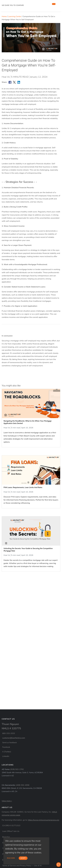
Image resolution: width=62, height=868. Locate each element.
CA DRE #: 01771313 (11, 826)
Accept (23, 858)
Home (4, 16)
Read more (11, 858)
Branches (6, 837)
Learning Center (15, 16)
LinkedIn (6, 756)
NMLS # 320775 (11, 728)
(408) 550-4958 (23, 785)
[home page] (19, 3)
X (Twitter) (7, 752)
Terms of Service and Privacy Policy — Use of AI (22, 866)
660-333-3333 (9, 733)
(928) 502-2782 (17, 769)
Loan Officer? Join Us (11, 831)
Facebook (6, 747)
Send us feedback (10, 743)
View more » (7, 801)
